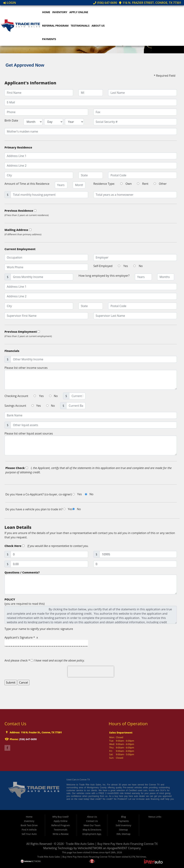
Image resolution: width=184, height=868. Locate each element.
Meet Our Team (92, 825)
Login (10, 3)
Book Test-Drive (29, 825)
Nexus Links (155, 817)
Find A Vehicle (29, 830)
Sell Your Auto (29, 834)
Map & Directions (92, 830)
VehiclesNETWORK (90, 848)
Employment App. (92, 834)
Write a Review (61, 834)
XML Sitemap (123, 834)
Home (47, 12)
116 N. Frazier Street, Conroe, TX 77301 (150, 3)
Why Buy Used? (60, 817)
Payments (50, 39)
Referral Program (56, 25)
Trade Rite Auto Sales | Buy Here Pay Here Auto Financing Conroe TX (112, 844)
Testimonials (81, 25)
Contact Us (92, 821)
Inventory (61, 12)
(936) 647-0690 (105, 3)
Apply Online (79, 12)
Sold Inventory (123, 825)
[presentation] (91, 672)
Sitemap (123, 830)
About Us (99, 25)
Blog (123, 817)
